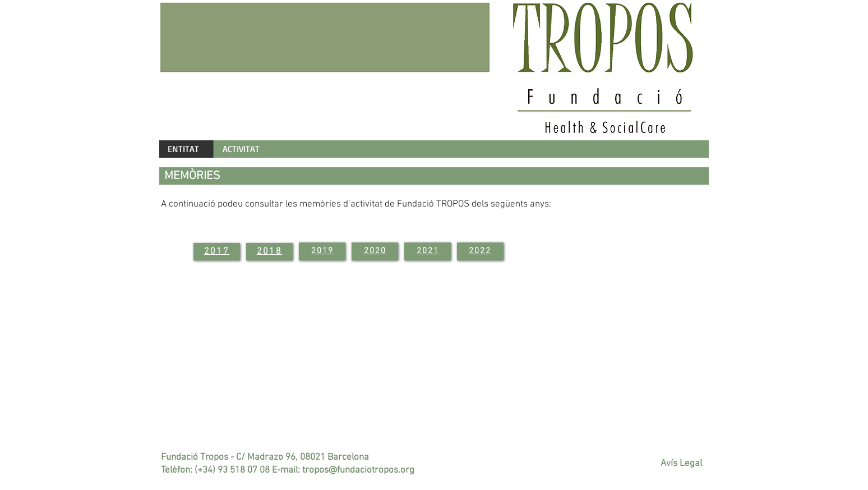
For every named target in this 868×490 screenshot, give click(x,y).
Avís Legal (681, 464)
